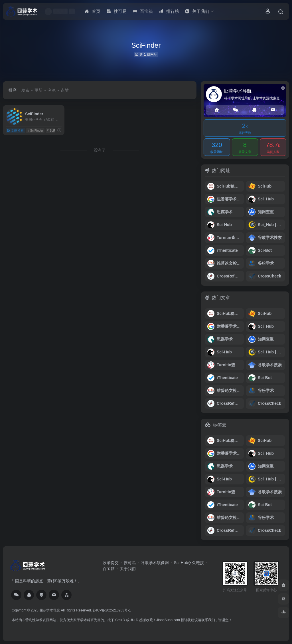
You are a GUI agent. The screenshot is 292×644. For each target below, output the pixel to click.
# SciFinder (35, 130)
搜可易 (130, 563)
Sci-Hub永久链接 (189, 563)
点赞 (65, 90)
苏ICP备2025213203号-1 (112, 610)
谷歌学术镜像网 (155, 563)
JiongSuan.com (168, 620)
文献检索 (15, 130)
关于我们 (128, 569)
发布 (25, 90)
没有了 (100, 150)
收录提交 (111, 563)
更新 (38, 90)
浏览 (52, 90)
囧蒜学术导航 (50, 610)
